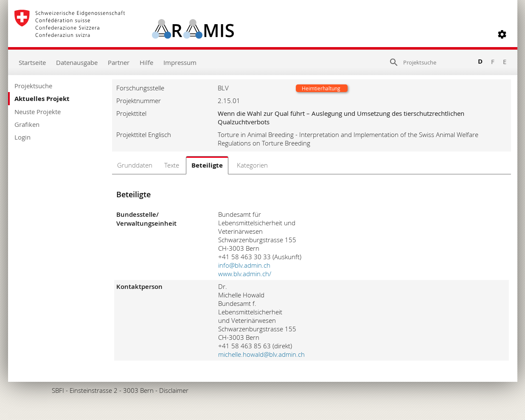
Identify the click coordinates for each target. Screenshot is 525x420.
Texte (172, 165)
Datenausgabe (77, 62)
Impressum (180, 62)
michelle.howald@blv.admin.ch (261, 354)
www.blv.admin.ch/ (245, 274)
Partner (119, 62)
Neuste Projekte (38, 112)
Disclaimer (174, 390)
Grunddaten (135, 165)
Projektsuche (33, 86)
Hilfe (146, 62)
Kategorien (252, 165)
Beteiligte (207, 165)
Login (22, 137)
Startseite (32, 62)
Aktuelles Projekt (42, 99)
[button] (502, 34)
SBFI (58, 390)
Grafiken (27, 124)
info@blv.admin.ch (244, 265)
